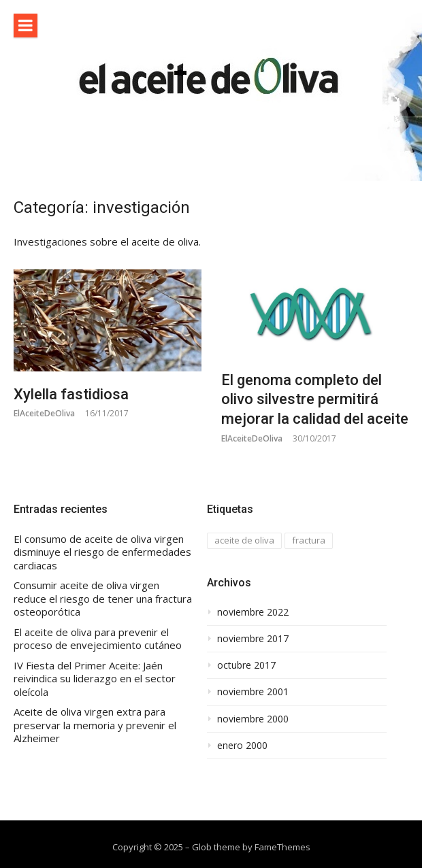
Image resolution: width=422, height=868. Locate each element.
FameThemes (282, 847)
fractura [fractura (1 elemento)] (309, 540)
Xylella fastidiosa (71, 394)
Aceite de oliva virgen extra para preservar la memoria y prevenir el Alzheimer (95, 725)
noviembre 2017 (253, 639)
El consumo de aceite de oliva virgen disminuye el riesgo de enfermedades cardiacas (102, 552)
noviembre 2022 (253, 612)
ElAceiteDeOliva (44, 413)
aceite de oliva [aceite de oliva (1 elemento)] (244, 540)
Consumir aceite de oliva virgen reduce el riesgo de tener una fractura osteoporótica (103, 599)
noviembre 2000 (253, 719)
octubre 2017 (246, 665)
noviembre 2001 (253, 692)
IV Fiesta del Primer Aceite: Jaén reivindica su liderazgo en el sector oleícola (95, 679)
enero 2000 (242, 746)
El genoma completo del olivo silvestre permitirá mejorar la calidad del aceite (315, 399)
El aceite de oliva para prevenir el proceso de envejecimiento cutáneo (98, 639)
